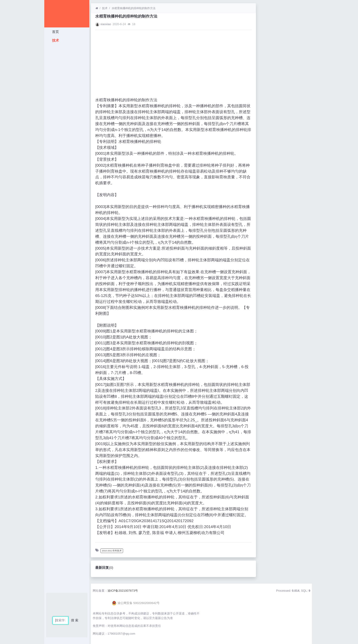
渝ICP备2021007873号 (123, 591)
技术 (55, 40)
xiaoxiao (106, 24)
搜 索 (75, 620)
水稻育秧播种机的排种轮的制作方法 (134, 8)
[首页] (97, 8)
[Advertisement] (67, 113)
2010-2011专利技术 (112, 551)
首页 (55, 32)
